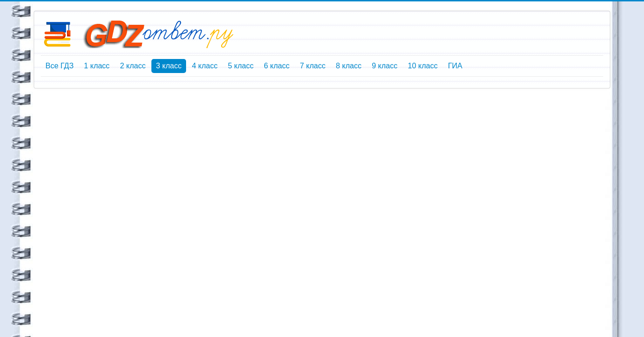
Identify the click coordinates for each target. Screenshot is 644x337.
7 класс (313, 66)
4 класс (205, 66)
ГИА (455, 66)
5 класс (241, 66)
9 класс (385, 66)
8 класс (348, 66)
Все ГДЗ (60, 66)
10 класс (423, 66)
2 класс (133, 66)
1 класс (97, 66)
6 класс (277, 66)
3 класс (169, 66)
